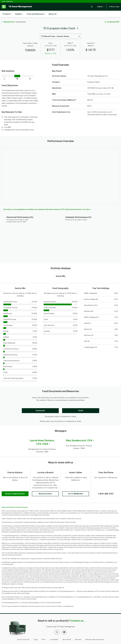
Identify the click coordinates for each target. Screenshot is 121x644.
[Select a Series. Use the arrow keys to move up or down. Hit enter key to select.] (61, 31)
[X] (57, 625)
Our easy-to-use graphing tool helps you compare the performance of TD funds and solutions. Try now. (46, 204)
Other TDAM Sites (7, 2)
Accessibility (54, 632)
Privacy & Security (23, 632)
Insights (19, 14)
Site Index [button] (78, 632)
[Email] (81, 405)
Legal (36, 632)
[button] (92, 7)
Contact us (77, 614)
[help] (72, 38)
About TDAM (66, 632)
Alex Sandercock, (79, 435)
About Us (53, 14)
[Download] (40, 405)
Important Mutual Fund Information (15, 500)
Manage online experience (95, 632)
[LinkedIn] (64, 625)
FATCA (44, 632)
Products (7, 14)
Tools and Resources (36, 14)
